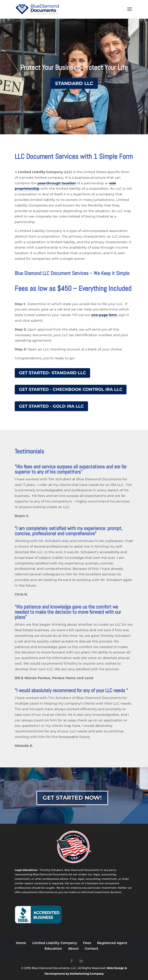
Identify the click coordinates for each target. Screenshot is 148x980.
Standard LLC (74, 83)
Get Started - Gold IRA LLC (51, 406)
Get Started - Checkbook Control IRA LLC (71, 389)
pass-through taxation (57, 183)
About (73, 948)
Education (53, 948)
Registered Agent (112, 943)
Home (21, 943)
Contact (92, 948)
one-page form (104, 315)
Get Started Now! (72, 798)
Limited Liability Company (55, 943)
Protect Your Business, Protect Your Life (74, 68)
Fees (87, 943)
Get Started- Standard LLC (52, 373)
